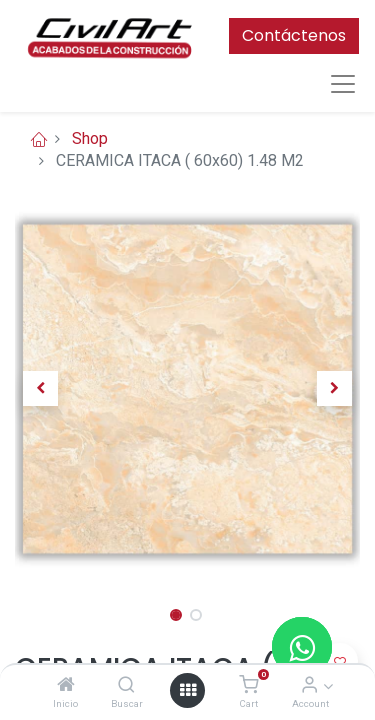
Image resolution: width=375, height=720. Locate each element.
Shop (90, 138)
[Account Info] (309, 685)
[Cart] (248, 685)
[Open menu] (188, 690)
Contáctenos (294, 35)
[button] (41, 389)
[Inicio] (66, 685)
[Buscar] (126, 685)
